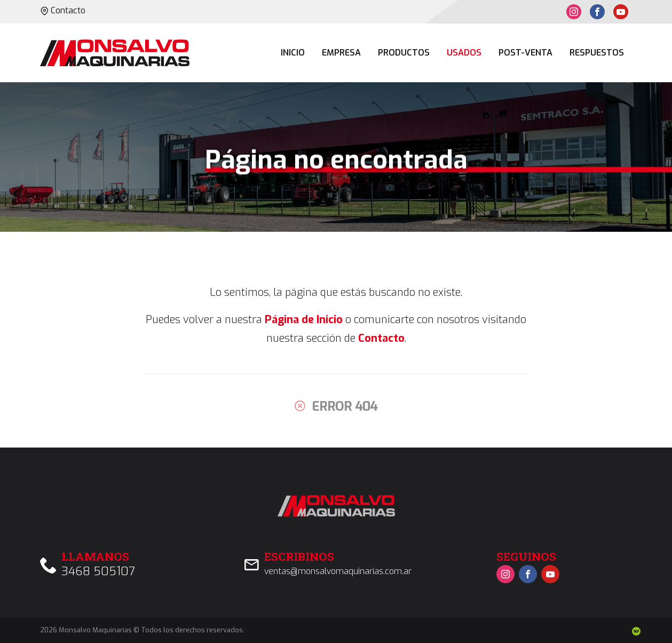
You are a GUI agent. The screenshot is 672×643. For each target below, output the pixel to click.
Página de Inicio (304, 320)
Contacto (63, 10)
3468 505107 (98, 571)
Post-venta (525, 53)
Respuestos (597, 53)
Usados (464, 53)
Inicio (293, 53)
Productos (404, 53)
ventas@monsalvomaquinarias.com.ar (338, 571)
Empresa (341, 53)
